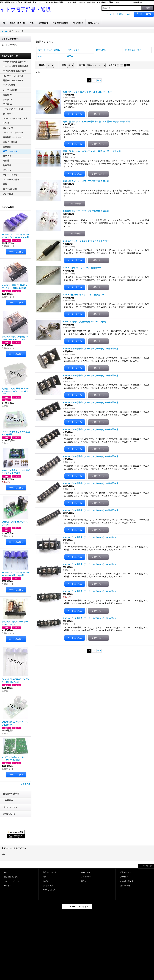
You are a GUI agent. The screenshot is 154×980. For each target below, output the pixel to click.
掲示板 (84, 881)
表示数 (42, 65)
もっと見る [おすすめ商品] (26, 784)
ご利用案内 (8, 800)
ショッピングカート (12, 881)
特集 (44, 877)
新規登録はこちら (124, 14)
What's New (86, 872)
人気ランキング (49, 890)
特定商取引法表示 (11, 794)
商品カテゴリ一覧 (49, 872)
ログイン (108, 14)
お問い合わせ (9, 814)
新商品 (45, 881)
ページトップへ (148, 866)
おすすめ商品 (48, 886)
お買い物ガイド (126, 872)
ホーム (7, 872)
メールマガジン (10, 807)
